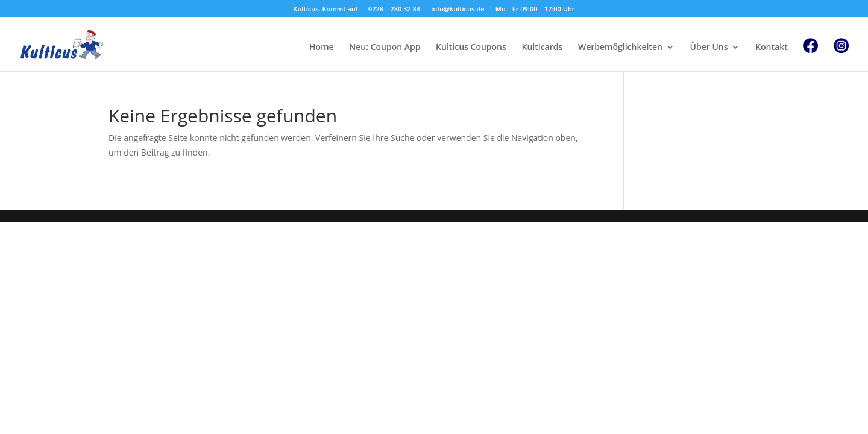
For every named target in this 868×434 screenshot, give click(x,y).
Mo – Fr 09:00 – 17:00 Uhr (535, 9)
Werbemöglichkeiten (620, 48)
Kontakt (772, 48)
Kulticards (542, 48)
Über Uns (709, 48)
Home (322, 48)
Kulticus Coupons (471, 48)
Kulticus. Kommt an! (325, 9)
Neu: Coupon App (385, 48)
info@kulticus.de (458, 9)
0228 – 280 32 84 (394, 9)
